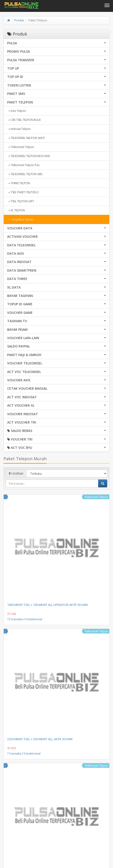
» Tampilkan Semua (20, 219)
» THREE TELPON (19, 183)
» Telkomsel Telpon (21, 147)
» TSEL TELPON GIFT (21, 201)
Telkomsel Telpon (96, 497)
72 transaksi (15, 619)
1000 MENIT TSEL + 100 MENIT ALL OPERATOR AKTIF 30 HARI (47, 605)
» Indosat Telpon (19, 129)
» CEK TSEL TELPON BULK (24, 120)
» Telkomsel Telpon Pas (23, 165)
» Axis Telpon (17, 111)
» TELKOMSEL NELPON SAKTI (26, 138)
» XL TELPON (16, 210)
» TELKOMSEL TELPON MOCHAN (28, 156)
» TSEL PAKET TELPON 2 (23, 192)
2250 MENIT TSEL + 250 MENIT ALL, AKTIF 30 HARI (40, 739)
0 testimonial (34, 619)
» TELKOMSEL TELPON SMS (25, 174)
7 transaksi (14, 754)
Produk (19, 20)
